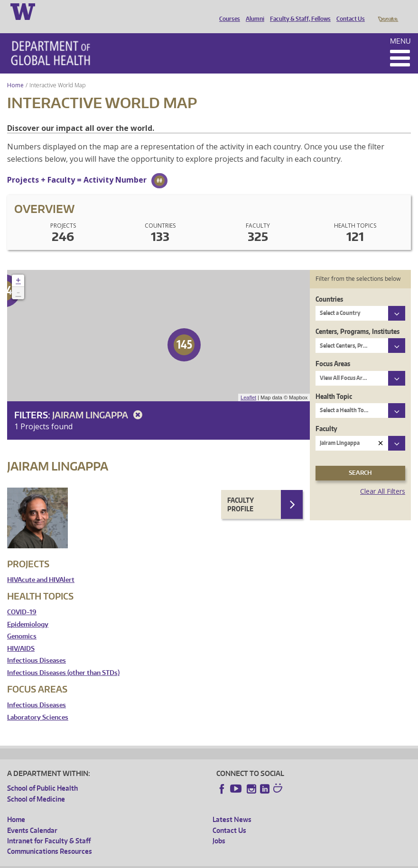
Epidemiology (28, 611)
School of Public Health (42, 775)
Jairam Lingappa (99, 402)
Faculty (326, 415)
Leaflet (248, 384)
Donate (387, 11)
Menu (400, 28)
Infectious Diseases (37, 647)
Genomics (22, 623)
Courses (227, 11)
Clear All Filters (383, 478)
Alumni (253, 11)
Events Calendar (32, 817)
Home (15, 72)
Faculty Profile (241, 491)
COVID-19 (22, 599)
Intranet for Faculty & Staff (49, 827)
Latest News (232, 806)
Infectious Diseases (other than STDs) (63, 660)
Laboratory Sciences (38, 704)
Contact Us (348, 11)
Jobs (219, 827)
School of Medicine (36, 786)
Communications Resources (50, 838)
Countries (329, 286)
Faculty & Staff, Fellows (298, 11)
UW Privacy (133, 861)
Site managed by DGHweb (228, 861)
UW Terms (171, 861)
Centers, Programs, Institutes (358, 318)
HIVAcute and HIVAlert (41, 567)
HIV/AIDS (21, 635)
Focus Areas (333, 350)
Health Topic (334, 383)
